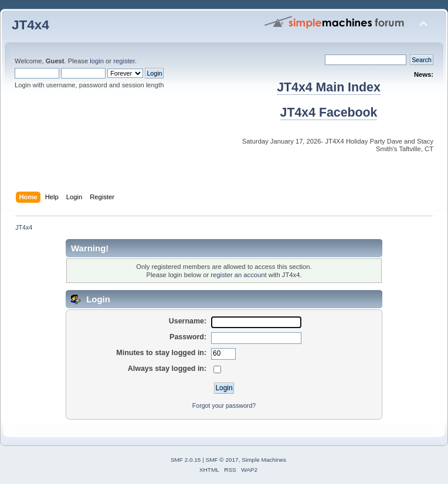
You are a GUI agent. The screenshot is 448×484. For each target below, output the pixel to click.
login (97, 61)
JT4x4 (30, 25)
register (124, 61)
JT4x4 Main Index (329, 87)
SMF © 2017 (222, 460)
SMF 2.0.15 (186, 460)
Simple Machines (264, 460)
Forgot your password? (224, 405)
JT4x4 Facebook (329, 113)
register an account (238, 275)
